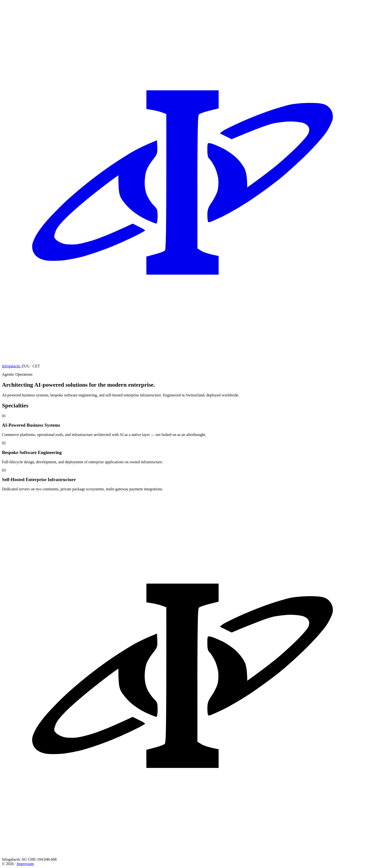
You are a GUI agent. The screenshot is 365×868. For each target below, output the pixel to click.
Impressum (25, 864)
